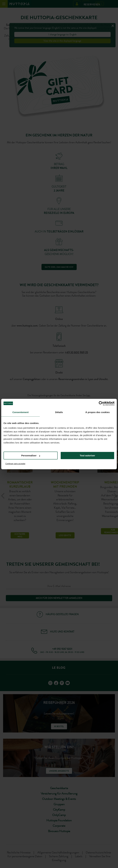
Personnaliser (31, 455)
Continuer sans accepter (15, 464)
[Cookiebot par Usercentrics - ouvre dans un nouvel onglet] (101, 403)
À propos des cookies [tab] (98, 412)
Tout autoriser (87, 455)
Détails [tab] (59, 412)
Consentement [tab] (21, 412)
